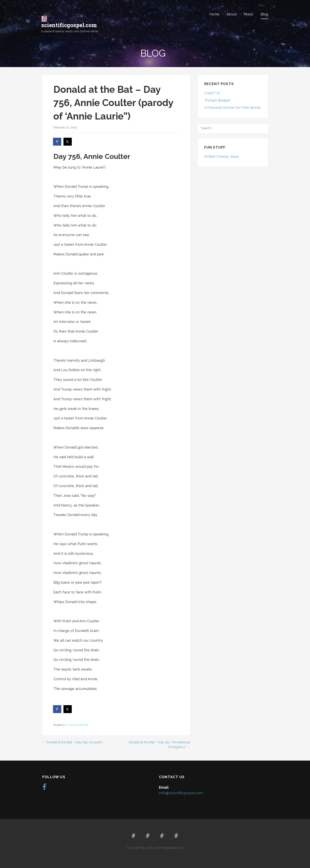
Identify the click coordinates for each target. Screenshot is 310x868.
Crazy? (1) (212, 93)
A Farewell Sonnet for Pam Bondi (232, 108)
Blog (264, 14)
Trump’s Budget (217, 100)
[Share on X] (68, 142)
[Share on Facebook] (57, 142)
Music (249, 14)
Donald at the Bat (77, 725)
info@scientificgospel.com (181, 793)
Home (214, 14)
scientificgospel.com (69, 25)
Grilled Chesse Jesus (222, 156)
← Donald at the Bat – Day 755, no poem (72, 742)
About (232, 14)
